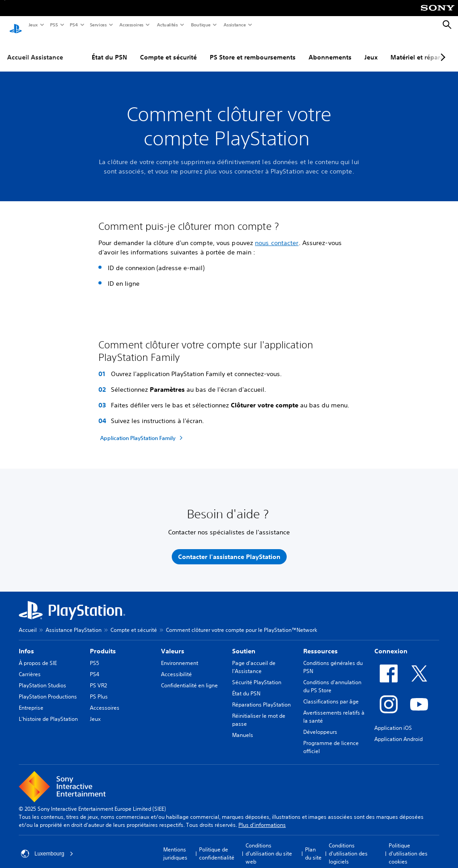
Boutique (200, 25)
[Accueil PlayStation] (16, 25)
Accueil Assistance (35, 49)
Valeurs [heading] (173, 643)
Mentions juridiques (175, 845)
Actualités (167, 25)
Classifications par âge (331, 693)
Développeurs (320, 723)
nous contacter (277, 234)
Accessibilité (176, 666)
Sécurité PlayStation (257, 674)
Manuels (243, 726)
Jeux (33, 25)
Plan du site (313, 845)
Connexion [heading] (391, 643)
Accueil (28, 621)
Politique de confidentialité (217, 845)
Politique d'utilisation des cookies (408, 845)
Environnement (180, 654)
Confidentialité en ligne (189, 677)
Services (98, 25)
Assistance (234, 25)
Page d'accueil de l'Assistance (254, 658)
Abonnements (330, 49)
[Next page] (441, 49)
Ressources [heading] (320, 643)
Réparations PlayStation (261, 696)
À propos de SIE (38, 654)
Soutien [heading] (244, 643)
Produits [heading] (103, 643)
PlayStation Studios (42, 677)
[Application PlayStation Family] (143, 429)
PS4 (73, 25)
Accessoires (131, 25)
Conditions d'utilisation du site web (269, 845)
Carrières (30, 666)
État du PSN (109, 49)
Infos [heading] (26, 643)
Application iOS (393, 719)
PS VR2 (98, 677)
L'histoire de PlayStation (48, 710)
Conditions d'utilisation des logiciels (348, 845)
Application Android (399, 730)
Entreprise (31, 699)
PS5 (53, 25)
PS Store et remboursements (253, 49)
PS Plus (99, 688)
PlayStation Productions (48, 688)
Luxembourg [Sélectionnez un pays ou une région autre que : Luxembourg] (47, 845)
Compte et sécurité (168, 49)
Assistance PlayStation (74, 621)
